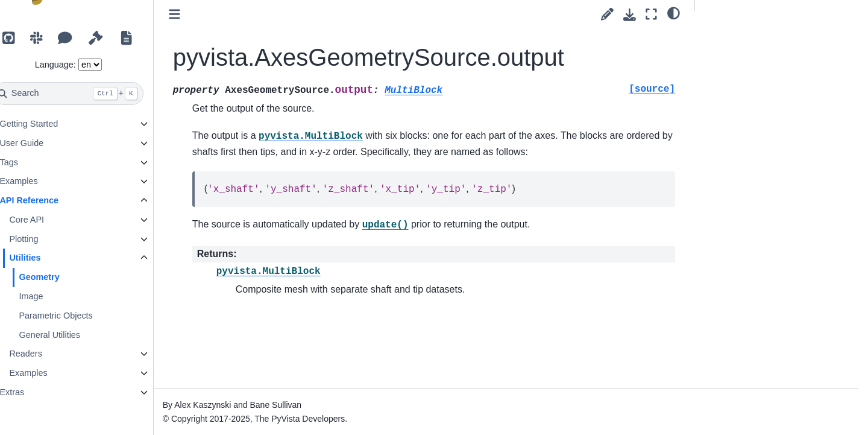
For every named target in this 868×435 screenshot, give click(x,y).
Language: (81, 65)
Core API (52, 220)
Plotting (49, 239)
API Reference (55, 200)
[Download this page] (630, 15)
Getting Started (55, 124)
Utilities (51, 258)
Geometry (65, 277)
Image (57, 296)
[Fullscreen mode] (651, 14)
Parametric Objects (81, 316)
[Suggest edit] (607, 14)
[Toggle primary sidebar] (200, 14)
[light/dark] (674, 13)
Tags (34, 162)
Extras (38, 392)
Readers (51, 354)
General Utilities (75, 335)
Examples (44, 181)
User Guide (47, 143)
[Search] (94, 94)
